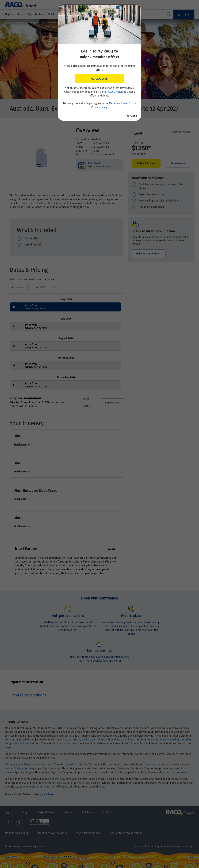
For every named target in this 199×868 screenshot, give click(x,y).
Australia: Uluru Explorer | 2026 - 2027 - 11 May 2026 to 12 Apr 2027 (78, 23)
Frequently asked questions (126, 833)
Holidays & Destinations (64, 14)
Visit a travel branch (88, 833)
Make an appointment (149, 254)
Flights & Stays (35, 14)
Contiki (34, 23)
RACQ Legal (188, 846)
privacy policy (80, 740)
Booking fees (21, 768)
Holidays (20, 23)
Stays (20, 14)
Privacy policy (142, 846)
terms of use (97, 740)
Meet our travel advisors (52, 833)
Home (8, 23)
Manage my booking (17, 833)
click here (48, 794)
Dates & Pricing (146, 163)
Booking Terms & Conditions (166, 846)
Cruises (89, 14)
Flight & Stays (46, 812)
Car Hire (106, 812)
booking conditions (122, 740)
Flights (9, 14)
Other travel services (112, 14)
